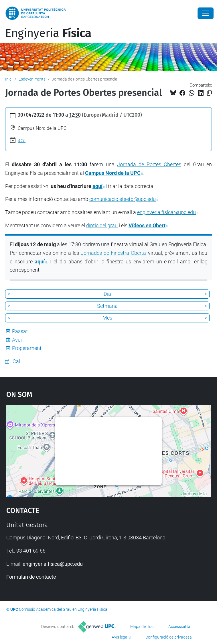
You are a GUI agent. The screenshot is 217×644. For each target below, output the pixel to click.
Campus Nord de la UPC (113, 173)
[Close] (206, 13)
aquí (97, 186)
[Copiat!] (209, 93)
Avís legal (120, 637)
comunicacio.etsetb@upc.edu (123, 199)
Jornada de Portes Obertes (149, 164)
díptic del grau (102, 225)
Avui (17, 340)
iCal (22, 141)
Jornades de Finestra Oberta (114, 253)
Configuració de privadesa (169, 637)
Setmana (107, 306)
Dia (107, 294)
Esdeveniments (32, 79)
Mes (107, 318)
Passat (20, 331)
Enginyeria (48, 33)
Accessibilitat (180, 627)
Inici (9, 79)
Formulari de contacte (31, 577)
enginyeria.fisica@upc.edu (166, 212)
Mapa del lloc (142, 627)
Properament (27, 348)
